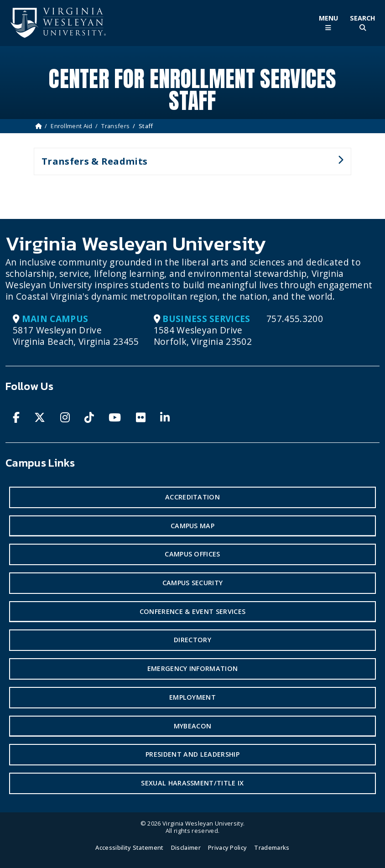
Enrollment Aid (71, 126)
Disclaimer (186, 847)
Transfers (115, 126)
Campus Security (193, 583)
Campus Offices (192, 554)
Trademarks (272, 847)
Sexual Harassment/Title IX (192, 783)
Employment (192, 697)
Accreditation (192, 497)
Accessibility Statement (129, 847)
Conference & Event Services (193, 611)
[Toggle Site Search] (362, 23)
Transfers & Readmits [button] (189, 165)
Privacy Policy (227, 847)
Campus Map (192, 526)
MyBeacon (193, 726)
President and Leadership (192, 754)
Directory (192, 640)
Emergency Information (193, 668)
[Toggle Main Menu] (328, 23)
